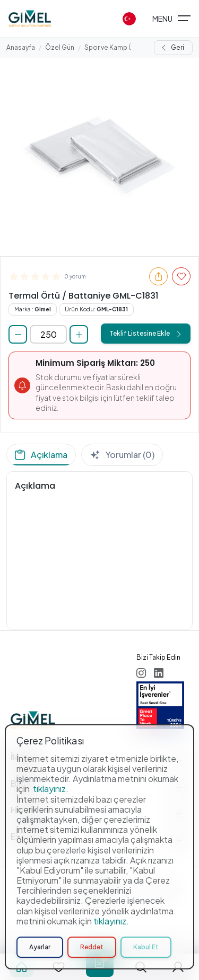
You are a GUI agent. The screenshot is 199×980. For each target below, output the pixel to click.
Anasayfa (21, 47)
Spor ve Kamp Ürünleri (118, 47)
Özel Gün (60, 47)
